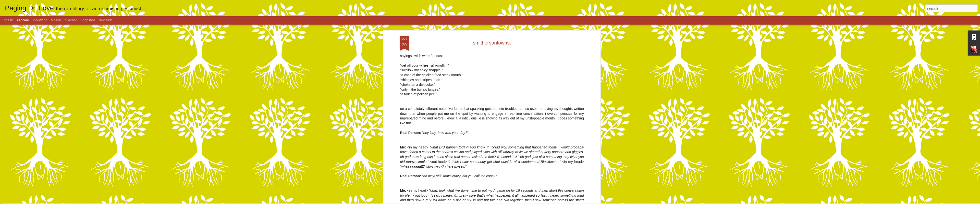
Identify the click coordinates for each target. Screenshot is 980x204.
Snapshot (88, 20)
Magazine (40, 20)
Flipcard (23, 20)
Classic (8, 20)
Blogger (505, 201)
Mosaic (56, 20)
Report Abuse (520, 201)
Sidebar (71, 20)
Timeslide (105, 20)
